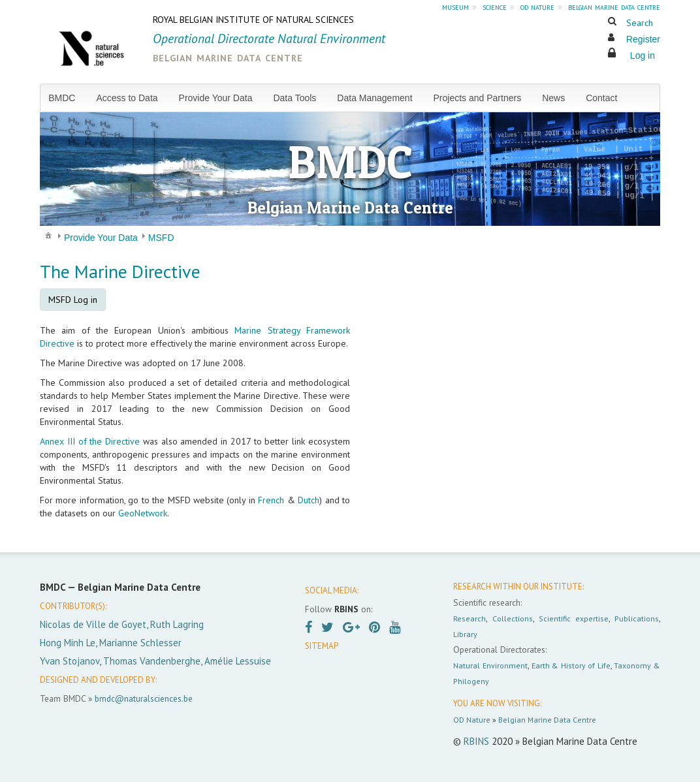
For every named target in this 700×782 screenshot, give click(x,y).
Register (643, 39)
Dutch (309, 500)
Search (640, 23)
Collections (513, 618)
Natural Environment (490, 665)
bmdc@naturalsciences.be (144, 698)
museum (455, 7)
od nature (537, 7)
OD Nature (472, 720)
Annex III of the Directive (90, 441)
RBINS (476, 741)
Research (469, 618)
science (495, 7)
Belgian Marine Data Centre (547, 720)
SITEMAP (322, 646)
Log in (643, 55)
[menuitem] (67, 98)
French (271, 500)
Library (465, 634)
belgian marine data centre (614, 7)
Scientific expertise (574, 618)
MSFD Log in (73, 300)
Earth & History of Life (571, 665)
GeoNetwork (143, 513)
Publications (637, 618)
